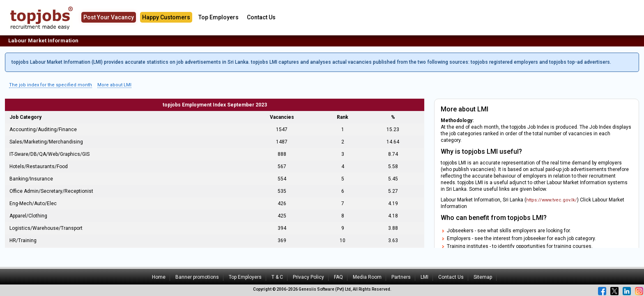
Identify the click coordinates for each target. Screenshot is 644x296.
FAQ (338, 277)
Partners (401, 277)
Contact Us (261, 17)
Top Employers (218, 17)
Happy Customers (166, 17)
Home (159, 277)
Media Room (367, 277)
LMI (424, 277)
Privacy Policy (308, 277)
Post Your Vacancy (109, 17)
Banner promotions (197, 277)
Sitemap (483, 277)
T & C (277, 277)
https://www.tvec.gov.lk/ (552, 200)
